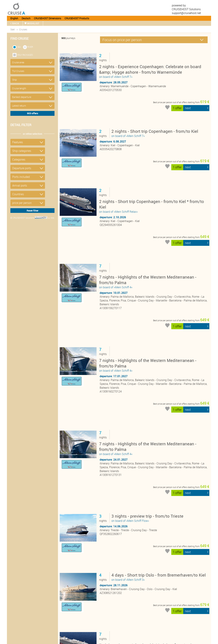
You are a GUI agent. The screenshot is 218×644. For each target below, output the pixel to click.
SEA (19, 47)
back (16, 23)
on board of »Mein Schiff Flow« (148, 419)
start (13, 29)
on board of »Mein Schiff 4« (154, 239)
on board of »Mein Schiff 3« (159, 465)
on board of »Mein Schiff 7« (154, 71)
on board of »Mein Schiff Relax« (154, 178)
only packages (25, 55)
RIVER (30, 47)
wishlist (34, 23)
